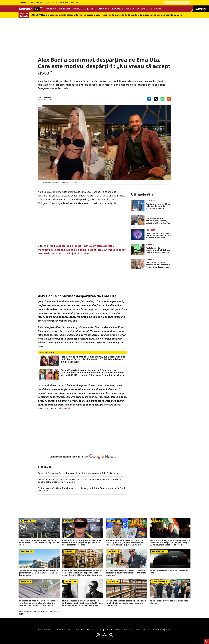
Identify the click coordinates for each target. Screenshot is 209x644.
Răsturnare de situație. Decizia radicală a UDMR (38, 613)
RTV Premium (36, 3)
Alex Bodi (64, 408)
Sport (158, 9)
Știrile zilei (23, 3)
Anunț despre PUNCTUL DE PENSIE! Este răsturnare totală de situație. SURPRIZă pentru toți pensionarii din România (79, 481)
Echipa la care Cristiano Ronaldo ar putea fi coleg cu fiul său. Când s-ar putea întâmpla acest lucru (82, 489)
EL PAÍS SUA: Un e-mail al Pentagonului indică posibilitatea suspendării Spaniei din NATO (39, 543)
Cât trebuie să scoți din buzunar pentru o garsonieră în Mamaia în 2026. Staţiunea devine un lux (38, 573)
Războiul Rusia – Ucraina (67, 3)
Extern (141, 9)
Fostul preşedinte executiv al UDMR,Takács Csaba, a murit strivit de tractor (158, 250)
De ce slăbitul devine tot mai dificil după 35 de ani (169, 602)
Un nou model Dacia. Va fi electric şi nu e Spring (169, 572)
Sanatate (118, 9)
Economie (79, 9)
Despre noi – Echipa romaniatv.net (103, 629)
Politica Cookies (45, 629)
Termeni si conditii (64, 629)
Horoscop (49, 3)
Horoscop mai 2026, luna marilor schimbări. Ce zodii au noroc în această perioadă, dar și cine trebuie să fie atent (158, 236)
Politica (51, 9)
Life (150, 9)
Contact (80, 629)
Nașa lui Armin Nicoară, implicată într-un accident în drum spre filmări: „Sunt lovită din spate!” (126, 573)
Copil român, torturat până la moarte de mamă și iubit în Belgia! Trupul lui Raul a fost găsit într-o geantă (82, 543)
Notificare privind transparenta (157, 629)
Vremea (130, 9)
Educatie (104, 9)
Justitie (92, 9)
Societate (65, 9)
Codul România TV (131, 629)
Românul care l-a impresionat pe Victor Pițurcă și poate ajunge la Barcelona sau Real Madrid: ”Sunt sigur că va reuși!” (125, 543)
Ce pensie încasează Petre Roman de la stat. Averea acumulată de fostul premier (80, 473)
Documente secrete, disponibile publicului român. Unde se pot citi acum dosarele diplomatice (126, 603)
